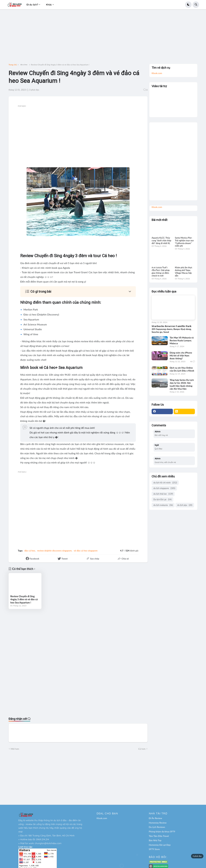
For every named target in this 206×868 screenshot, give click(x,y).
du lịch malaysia (163, 505)
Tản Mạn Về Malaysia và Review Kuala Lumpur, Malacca (182, 340)
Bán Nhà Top (155, 840)
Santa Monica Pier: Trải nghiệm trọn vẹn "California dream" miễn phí (184, 242)
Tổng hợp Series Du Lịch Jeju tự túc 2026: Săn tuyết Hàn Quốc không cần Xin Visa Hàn (182, 384)
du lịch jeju (185, 505)
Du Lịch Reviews (157, 827)
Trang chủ (13, 65)
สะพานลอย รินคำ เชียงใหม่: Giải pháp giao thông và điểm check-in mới (161, 272)
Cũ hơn (142, 749)
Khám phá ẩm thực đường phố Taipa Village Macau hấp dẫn (184, 272)
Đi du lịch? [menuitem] (32, 5)
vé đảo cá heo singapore (86, 551)
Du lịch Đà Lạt (162, 499)
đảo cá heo (24, 65)
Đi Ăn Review (155, 818)
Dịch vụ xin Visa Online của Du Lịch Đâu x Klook (182, 369)
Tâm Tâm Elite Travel (159, 836)
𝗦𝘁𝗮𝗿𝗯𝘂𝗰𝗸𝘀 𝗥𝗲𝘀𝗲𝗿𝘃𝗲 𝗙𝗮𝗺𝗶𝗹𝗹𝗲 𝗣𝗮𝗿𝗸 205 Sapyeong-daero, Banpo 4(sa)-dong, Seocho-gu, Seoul (172, 329)
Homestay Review (158, 823)
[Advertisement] (103, 38)
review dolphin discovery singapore (54, 551)
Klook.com (157, 73)
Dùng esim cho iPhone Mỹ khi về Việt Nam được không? (181, 355)
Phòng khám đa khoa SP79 (162, 831)
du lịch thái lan (163, 494)
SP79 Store (154, 849)
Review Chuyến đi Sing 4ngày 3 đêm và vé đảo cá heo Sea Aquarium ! (24, 599)
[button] (188, 5)
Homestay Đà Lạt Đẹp (160, 845)
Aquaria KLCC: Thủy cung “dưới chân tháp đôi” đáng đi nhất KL (161, 240)
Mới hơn (15, 749)
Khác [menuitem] (49, 5)
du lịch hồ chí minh (165, 483)
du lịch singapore (164, 488)
